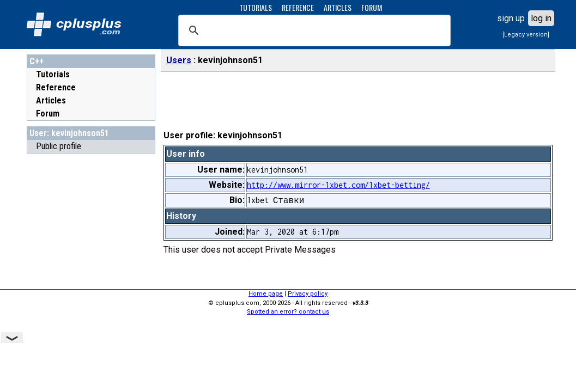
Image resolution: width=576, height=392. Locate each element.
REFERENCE (298, 7)
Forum (48, 114)
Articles (51, 100)
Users (179, 60)
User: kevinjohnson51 (69, 133)
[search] (313, 30)
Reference (56, 87)
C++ (37, 61)
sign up (511, 18)
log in (541, 18)
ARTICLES (338, 7)
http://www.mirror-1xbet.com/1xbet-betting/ (338, 185)
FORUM (372, 7)
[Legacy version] (526, 35)
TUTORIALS (256, 7)
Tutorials (53, 74)
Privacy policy (308, 294)
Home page (266, 294)
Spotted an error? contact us (288, 312)
